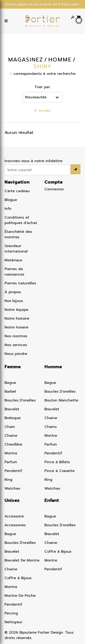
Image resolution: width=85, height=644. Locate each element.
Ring (8, 480)
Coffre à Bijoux (18, 578)
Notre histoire (17, 318)
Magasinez (25, 60)
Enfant (52, 500)
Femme (13, 367)
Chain (10, 427)
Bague (10, 383)
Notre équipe (16, 310)
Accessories (15, 525)
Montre (11, 453)
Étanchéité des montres (18, 234)
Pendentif (13, 471)
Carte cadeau (17, 191)
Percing (11, 613)
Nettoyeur (13, 622)
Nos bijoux (14, 301)
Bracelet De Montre (22, 560)
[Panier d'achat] (79, 17)
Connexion (54, 189)
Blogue (11, 200)
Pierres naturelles (20, 283)
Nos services (16, 345)
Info (8, 209)
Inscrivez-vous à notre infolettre (33, 161)
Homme (53, 367)
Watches (12, 488)
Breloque (13, 418)
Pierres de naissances (14, 272)
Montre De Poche (20, 596)
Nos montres (16, 336)
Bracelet (12, 409)
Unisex (12, 500)
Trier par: (43, 87)
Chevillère (13, 444)
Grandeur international (16, 249)
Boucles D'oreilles (20, 400)
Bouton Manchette (61, 400)
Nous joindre (16, 354)
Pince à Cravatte (59, 471)
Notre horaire (16, 327)
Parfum (11, 462)
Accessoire (14, 516)
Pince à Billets (57, 462)
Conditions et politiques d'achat (21, 220)
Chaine (11, 436)
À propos (13, 292)
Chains (51, 427)
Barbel (10, 392)
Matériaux (13, 260)
